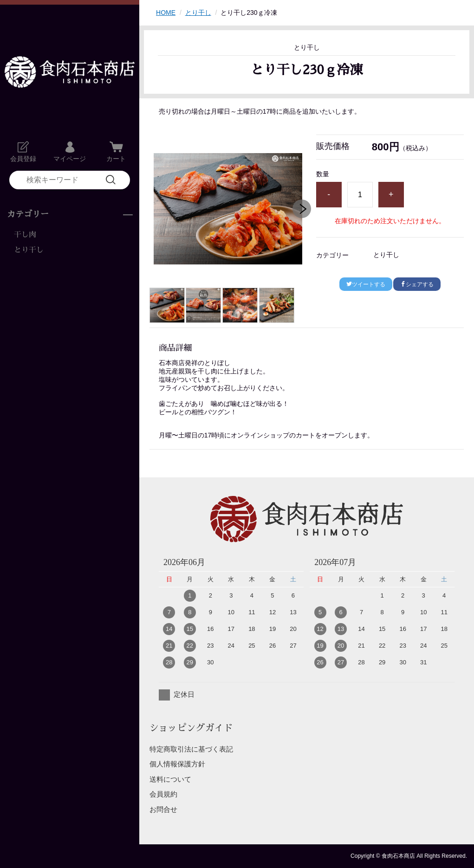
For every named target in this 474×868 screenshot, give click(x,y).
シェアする (417, 284)
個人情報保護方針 (177, 764)
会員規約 (163, 794)
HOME (166, 13)
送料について (170, 779)
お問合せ (163, 809)
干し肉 (25, 235)
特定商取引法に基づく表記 (191, 749)
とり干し (29, 250)
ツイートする (366, 284)
